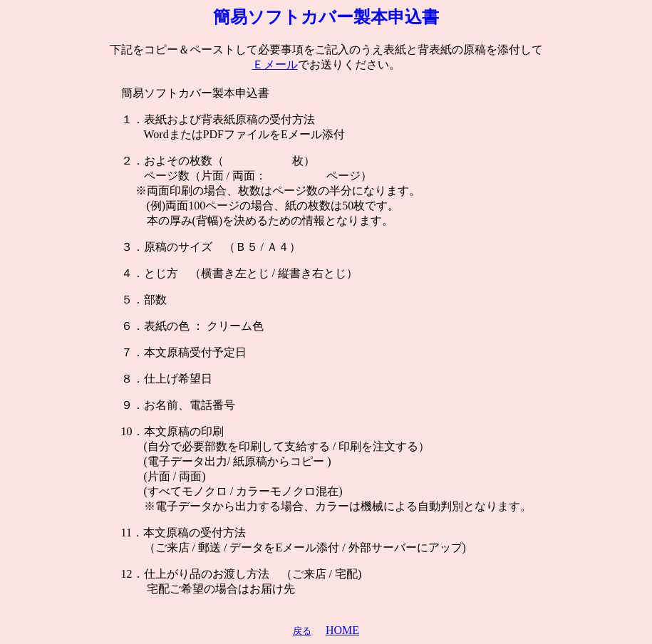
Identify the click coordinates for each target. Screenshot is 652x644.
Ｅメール (275, 64)
